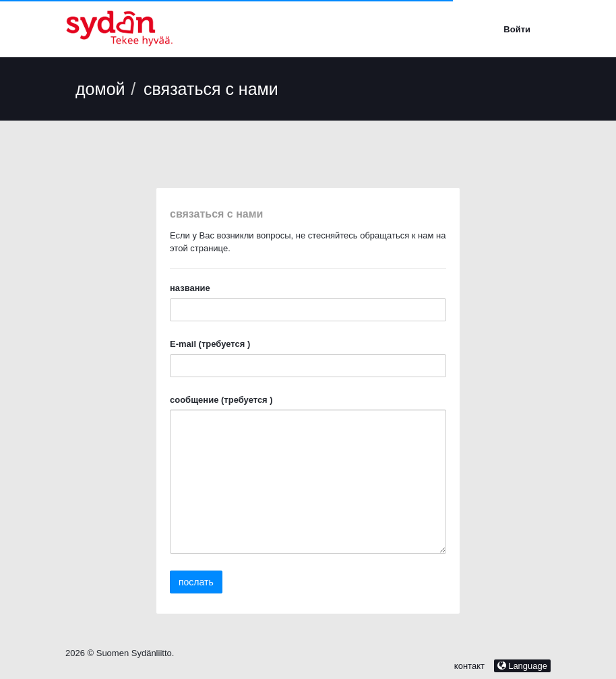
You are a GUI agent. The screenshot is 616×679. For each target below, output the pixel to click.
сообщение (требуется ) (221, 400)
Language (522, 666)
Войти (517, 29)
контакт (471, 666)
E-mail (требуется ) (210, 344)
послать (196, 582)
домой (100, 89)
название (190, 288)
